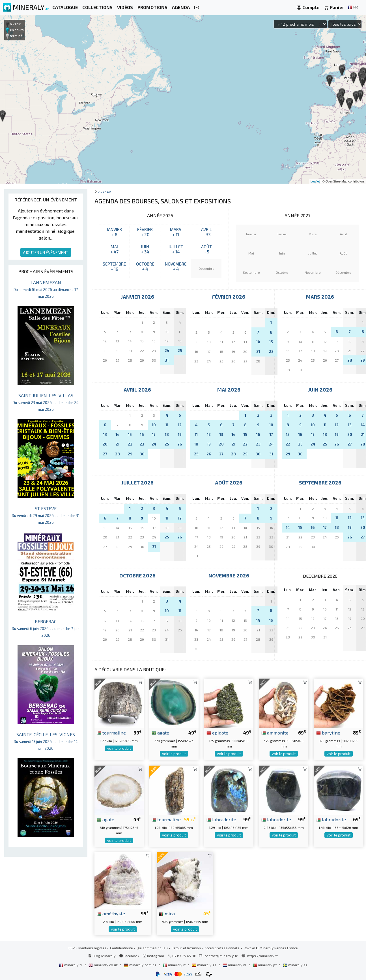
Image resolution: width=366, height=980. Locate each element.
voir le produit (119, 748)
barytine (328, 733)
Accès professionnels (222, 948)
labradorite (221, 819)
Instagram (153, 956)
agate (160, 733)
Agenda (105, 191)
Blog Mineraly (102, 956)
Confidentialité (121, 948)
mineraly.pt (265, 965)
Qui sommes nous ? (152, 948)
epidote (217, 733)
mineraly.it (175, 965)
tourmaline (111, 733)
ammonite (275, 733)
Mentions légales (92, 948)
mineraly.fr (71, 965)
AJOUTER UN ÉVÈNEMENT (46, 252)
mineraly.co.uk (104, 965)
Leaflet (315, 181)
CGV (72, 948)
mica (167, 913)
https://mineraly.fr (263, 956)
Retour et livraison (186, 948)
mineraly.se (295, 965)
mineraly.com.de (141, 965)
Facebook (129, 956)
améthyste (111, 913)
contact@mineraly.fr (221, 956)
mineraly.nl (235, 965)
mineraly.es (204, 965)
